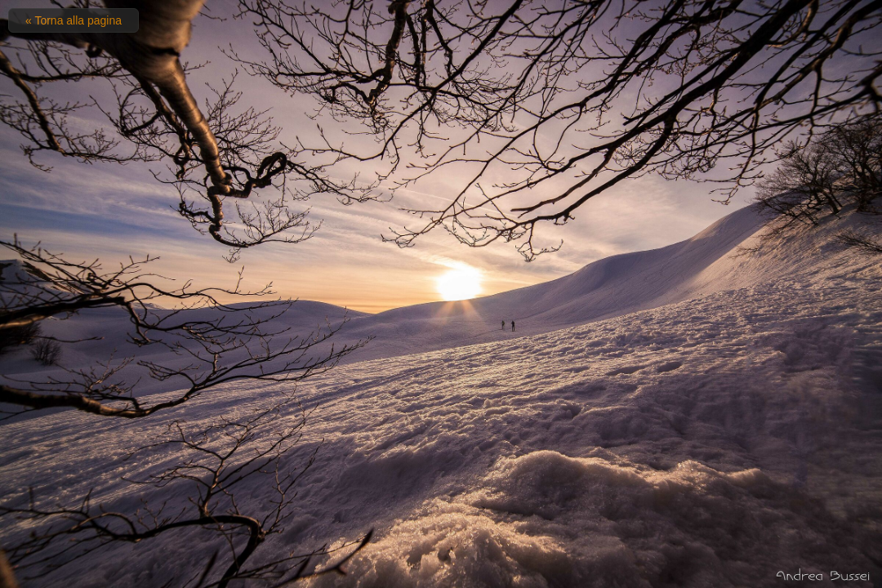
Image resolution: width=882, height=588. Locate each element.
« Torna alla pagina (73, 20)
